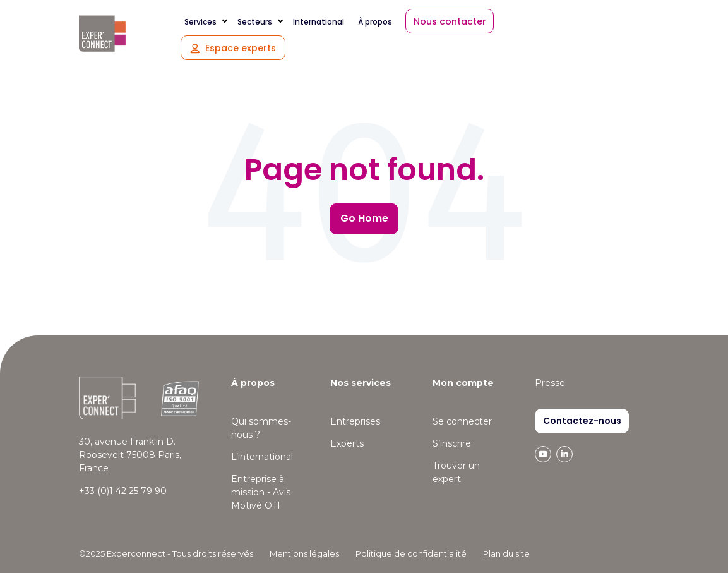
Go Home (364, 218)
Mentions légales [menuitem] (304, 553)
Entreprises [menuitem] (355, 421)
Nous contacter (450, 21)
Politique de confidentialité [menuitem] (411, 553)
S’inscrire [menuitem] (452, 443)
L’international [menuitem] (262, 457)
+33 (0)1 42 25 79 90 (123, 491)
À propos (375, 22)
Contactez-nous (582, 421)
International (319, 22)
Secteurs (255, 22)
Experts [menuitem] (347, 443)
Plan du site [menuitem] (506, 553)
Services (200, 22)
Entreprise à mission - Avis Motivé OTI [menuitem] (261, 492)
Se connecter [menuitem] (462, 421)
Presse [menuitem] (550, 383)
